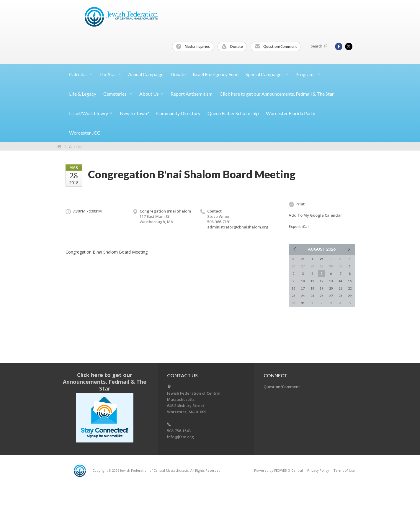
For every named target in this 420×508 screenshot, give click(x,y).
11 (312, 281)
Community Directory (178, 113)
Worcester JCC (85, 133)
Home (59, 147)
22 (350, 288)
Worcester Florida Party (291, 113)
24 (303, 296)
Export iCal (299, 226)
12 (321, 281)
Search (319, 46)
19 (321, 288)
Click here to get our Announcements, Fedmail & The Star (277, 94)
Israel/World (91, 113)
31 (303, 303)
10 (303, 281)
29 (350, 296)
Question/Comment (276, 47)
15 (350, 281)
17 (303, 288)
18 (312, 288)
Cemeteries (118, 94)
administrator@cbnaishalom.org (238, 227)
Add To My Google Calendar (315, 215)
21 (340, 288)
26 (321, 296)
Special (267, 74)
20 (331, 288)
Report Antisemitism (192, 94)
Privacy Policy (318, 470)
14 (340, 281)
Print (297, 204)
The (110, 74)
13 (331, 281)
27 (331, 296)
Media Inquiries (193, 47)
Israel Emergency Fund (216, 74)
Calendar (76, 147)
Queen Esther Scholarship (233, 113)
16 (293, 288)
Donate (232, 47)
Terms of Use (344, 470)
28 (340, 296)
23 (293, 296)
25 (312, 296)
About (151, 94)
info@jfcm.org (180, 437)
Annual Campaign (146, 74)
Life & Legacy (83, 94)
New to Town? (134, 113)
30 (293, 303)
